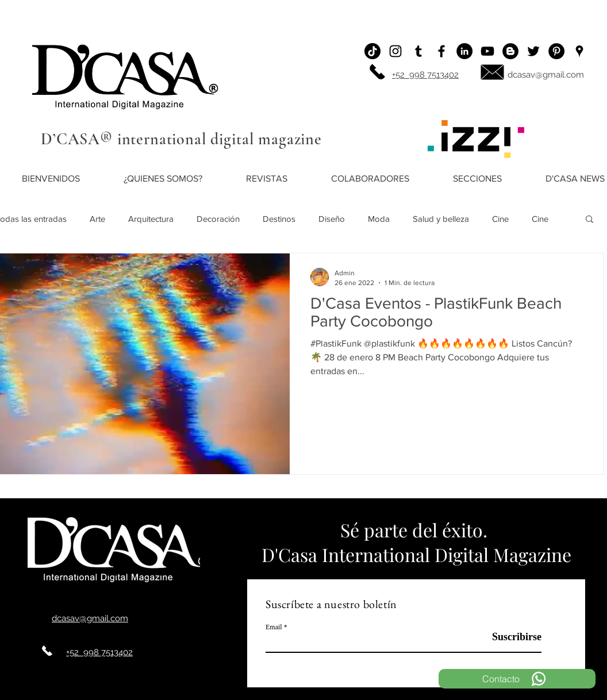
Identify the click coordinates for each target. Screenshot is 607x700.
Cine (500, 219)
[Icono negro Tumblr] (418, 51)
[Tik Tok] (372, 51)
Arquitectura (151, 219)
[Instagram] (395, 51)
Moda (379, 219)
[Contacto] (517, 679)
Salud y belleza (441, 219)
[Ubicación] (579, 51)
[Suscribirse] (512, 638)
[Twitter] (533, 51)
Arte (97, 219)
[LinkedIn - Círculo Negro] (464, 51)
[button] (589, 220)
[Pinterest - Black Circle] (556, 51)
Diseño (332, 219)
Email (274, 627)
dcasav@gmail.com (546, 75)
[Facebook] (441, 51)
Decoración (218, 219)
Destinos (279, 219)
